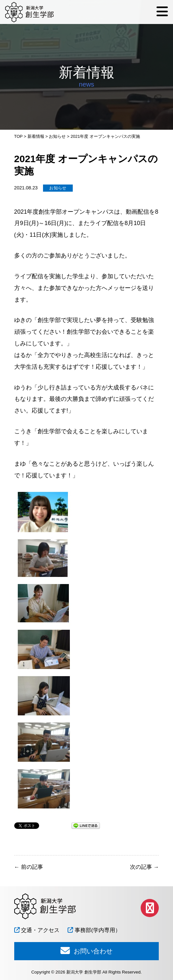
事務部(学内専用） (94, 930)
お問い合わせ (86, 950)
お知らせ (58, 188)
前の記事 (29, 867)
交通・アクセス (37, 930)
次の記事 (144, 867)
